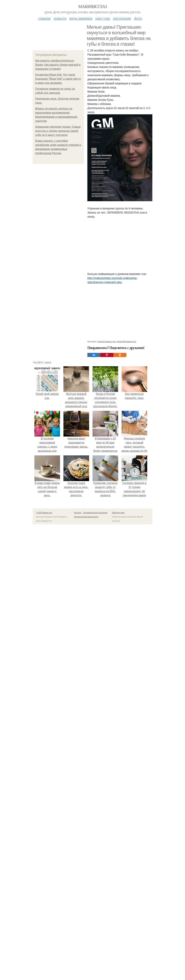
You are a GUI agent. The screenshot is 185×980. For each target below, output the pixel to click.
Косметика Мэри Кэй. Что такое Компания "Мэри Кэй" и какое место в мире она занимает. (58, 79)
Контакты (78, 725)
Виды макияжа (81, 18)
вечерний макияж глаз (126, 554)
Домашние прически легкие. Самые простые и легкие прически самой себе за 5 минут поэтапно (58, 131)
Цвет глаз (103, 18)
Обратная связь (118, 725)
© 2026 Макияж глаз (44, 725)
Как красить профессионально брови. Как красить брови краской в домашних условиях (58, 65)
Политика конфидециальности (86, 729)
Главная (44, 18)
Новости (60, 18)
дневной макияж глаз (107, 554)
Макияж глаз (93, 7)
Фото (138, 18)
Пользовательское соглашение (95, 725)
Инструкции (122, 18)
